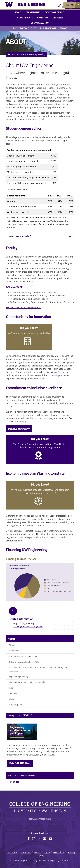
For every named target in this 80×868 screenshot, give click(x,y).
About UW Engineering (34, 54)
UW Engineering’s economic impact (25, 656)
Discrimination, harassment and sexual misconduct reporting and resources (38, 669)
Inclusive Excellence (25, 28)
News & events (25, 18)
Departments (33, 12)
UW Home (12, 852)
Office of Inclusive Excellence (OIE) (24, 662)
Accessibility (59, 852)
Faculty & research (55, 12)
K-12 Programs (48, 28)
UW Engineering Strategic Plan (28, 627)
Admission (43, 18)
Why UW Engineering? (24, 623)
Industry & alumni (40, 23)
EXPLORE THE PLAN (20, 763)
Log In (47, 852)
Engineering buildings (19, 677)
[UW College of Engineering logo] (25, 5)
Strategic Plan (15, 645)
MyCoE (63, 28)
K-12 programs (16, 705)
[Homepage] (8, 54)
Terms (41, 856)
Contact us (14, 693)
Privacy (72, 852)
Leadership (14, 651)
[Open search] (59, 5)
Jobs (11, 688)
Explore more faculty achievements (23, 308)
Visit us (12, 699)
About (18, 12)
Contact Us (25, 852)
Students (58, 18)
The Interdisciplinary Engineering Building (28, 682)
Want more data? (20, 236)
